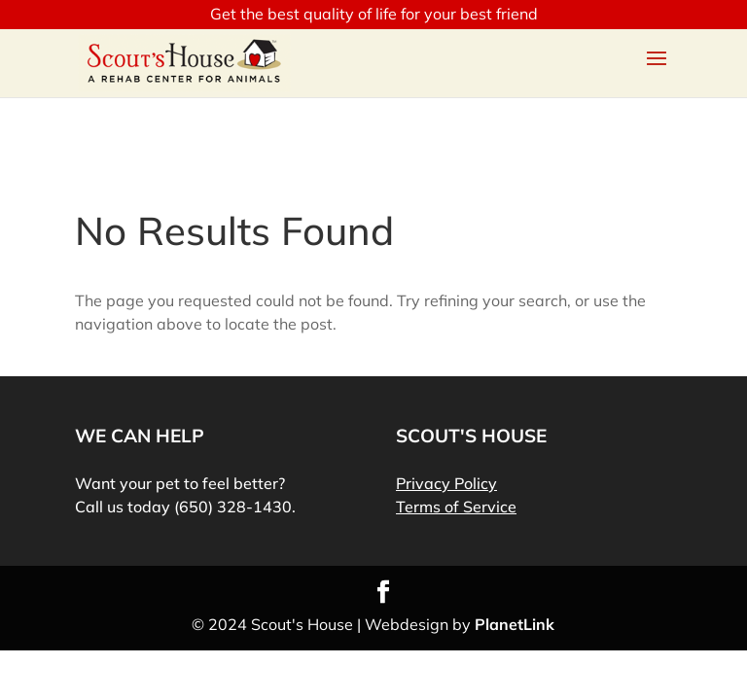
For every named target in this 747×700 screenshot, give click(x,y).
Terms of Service (456, 507)
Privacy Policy (446, 483)
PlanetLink (515, 624)
